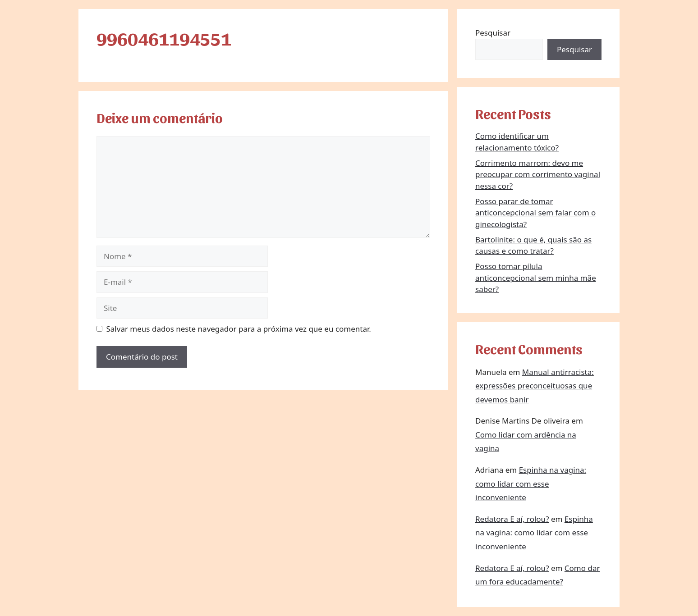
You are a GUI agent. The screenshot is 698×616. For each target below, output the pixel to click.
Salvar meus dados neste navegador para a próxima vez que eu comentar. (239, 329)
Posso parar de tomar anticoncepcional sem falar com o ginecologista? (535, 213)
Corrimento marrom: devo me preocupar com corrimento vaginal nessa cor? (538, 174)
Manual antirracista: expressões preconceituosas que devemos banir (535, 386)
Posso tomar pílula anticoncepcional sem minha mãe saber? (536, 278)
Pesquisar (493, 33)
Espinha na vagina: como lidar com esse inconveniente (531, 484)
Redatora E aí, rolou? (512, 519)
